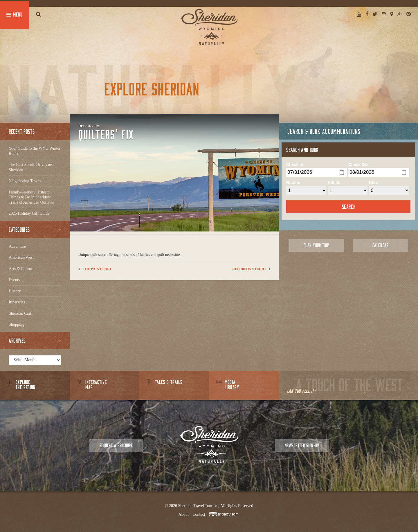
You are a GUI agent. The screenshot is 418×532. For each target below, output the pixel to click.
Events (14, 280)
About (184, 514)
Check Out (358, 164)
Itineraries (17, 302)
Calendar (380, 245)
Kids (373, 182)
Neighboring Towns (25, 181)
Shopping (17, 324)
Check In (295, 164)
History (15, 291)
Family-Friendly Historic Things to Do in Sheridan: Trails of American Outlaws (31, 197)
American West (21, 257)
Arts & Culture (21, 269)
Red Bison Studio (249, 269)
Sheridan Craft (21, 313)
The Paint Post (97, 269)
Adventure (17, 246)
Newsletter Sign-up (302, 445)
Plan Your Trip (316, 245)
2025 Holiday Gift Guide (29, 213)
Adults (334, 182)
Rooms (293, 182)
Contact (199, 514)
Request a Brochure (116, 445)
